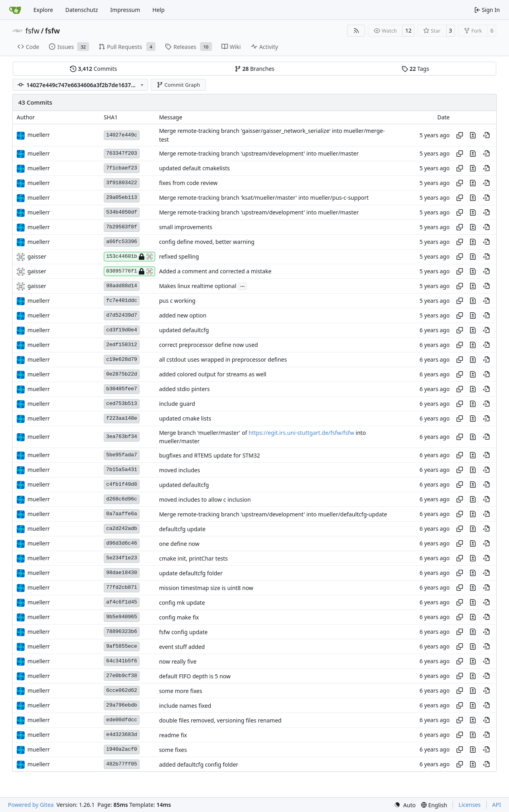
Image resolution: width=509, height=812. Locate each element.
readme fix (173, 735)
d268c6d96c (122, 499)
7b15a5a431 (122, 470)
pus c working (177, 301)
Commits (93, 69)
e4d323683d (122, 735)
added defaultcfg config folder (199, 764)
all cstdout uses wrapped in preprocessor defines (223, 360)
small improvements (186, 227)
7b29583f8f (122, 227)
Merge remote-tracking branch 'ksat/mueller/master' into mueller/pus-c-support (264, 198)
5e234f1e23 (122, 558)
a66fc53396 (122, 242)
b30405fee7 (122, 389)
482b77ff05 (122, 764)
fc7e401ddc (122, 301)
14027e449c (122, 135)
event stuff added (182, 647)
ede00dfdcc (122, 720)
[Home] (15, 10)
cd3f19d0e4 (122, 330)
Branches (254, 69)
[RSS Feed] (356, 31)
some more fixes (181, 691)
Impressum (125, 10)
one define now (179, 544)
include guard (177, 404)
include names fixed (185, 706)
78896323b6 (122, 632)
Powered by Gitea (31, 805)
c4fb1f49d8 (122, 484)
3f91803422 (122, 183)
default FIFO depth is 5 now (195, 676)
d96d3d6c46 (122, 543)
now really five (178, 661)
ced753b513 (122, 404)
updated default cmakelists (194, 168)
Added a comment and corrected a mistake (215, 272)
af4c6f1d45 (122, 602)
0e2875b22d (122, 374)
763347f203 (122, 153)
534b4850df (122, 212)
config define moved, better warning (207, 242)
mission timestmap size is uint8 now (206, 588)
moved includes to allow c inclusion (205, 499)
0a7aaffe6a (122, 514)
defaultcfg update (182, 529)
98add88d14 (122, 286)
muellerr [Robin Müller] (39, 135)
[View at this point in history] (486, 135)
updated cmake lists (185, 419)
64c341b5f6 (122, 661)
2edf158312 (122, 345)
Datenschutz (82, 10)
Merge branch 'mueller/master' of (204, 433)
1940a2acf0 (122, 749)
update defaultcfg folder (191, 573)
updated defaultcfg (184, 330)
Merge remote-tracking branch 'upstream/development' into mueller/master (259, 154)
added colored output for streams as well (213, 375)
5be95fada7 (122, 455)
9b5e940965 (122, 617)
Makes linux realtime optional (198, 286)
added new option (183, 316)
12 (408, 30)
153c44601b (129, 257)
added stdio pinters (185, 389)
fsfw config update (183, 632)
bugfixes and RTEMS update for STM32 (210, 455)
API (497, 805)
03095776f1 (129, 271)
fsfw (32, 31)
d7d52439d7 (122, 315)
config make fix (179, 617)
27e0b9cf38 (122, 676)
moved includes (180, 470)
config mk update (182, 603)
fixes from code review (188, 183)
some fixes (173, 750)
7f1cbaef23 (122, 168)
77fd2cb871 (122, 587)
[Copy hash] (460, 135)
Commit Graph (178, 85)
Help (158, 10)
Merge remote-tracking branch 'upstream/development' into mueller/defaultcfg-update (273, 514)
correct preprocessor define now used (209, 345)
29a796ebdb (122, 705)
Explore (43, 10)
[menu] (405, 805)
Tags (415, 69)
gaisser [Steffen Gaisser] (37, 256)
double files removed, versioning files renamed (220, 720)
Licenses (470, 805)
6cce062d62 (122, 690)
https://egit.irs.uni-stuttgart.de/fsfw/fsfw (301, 433)
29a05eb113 (122, 198)
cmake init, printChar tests (193, 558)
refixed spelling (179, 257)
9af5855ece (122, 646)
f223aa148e (122, 418)
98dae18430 (122, 573)
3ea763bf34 (122, 437)
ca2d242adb (122, 529)
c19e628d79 (122, 359)
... (243, 286)
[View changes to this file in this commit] (473, 135)
